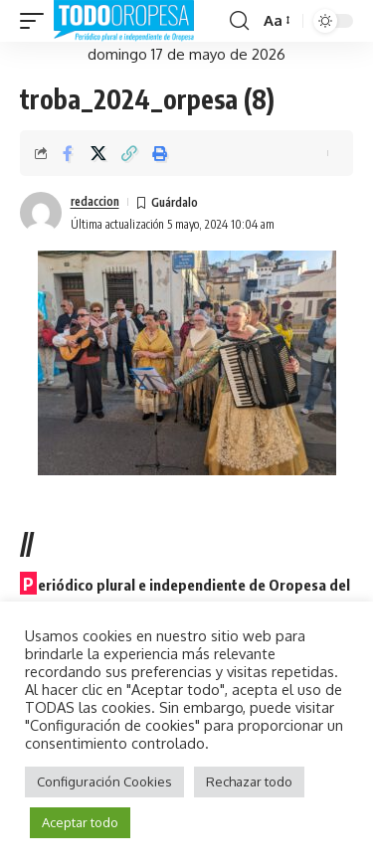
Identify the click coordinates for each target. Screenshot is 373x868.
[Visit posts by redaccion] (41, 213)
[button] (37, 21)
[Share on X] (98, 153)
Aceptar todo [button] (80, 822)
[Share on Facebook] (68, 153)
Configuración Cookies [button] (104, 781)
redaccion (95, 201)
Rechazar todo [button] (249, 781)
